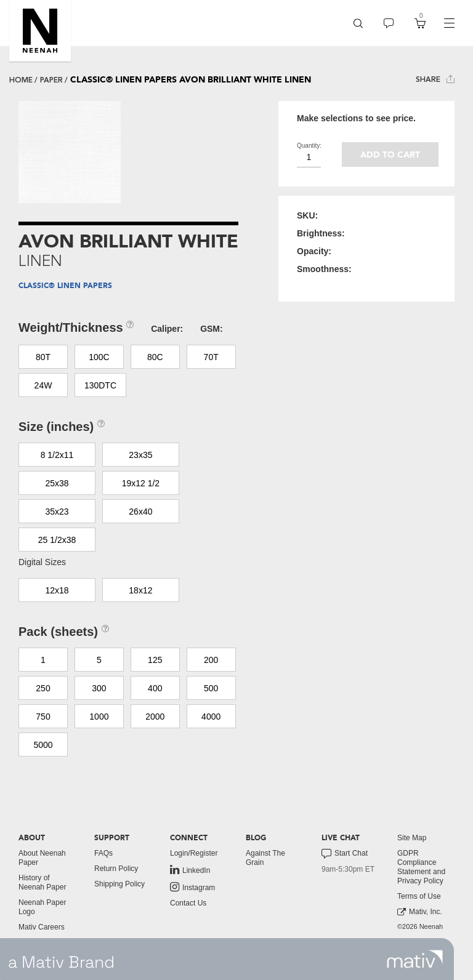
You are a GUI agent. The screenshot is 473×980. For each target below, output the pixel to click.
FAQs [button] (103, 853)
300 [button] (99, 688)
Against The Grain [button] (265, 858)
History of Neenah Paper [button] (42, 882)
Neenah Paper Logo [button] (42, 907)
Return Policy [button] (116, 869)
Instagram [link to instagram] (192, 887)
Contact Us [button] (188, 903)
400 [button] (155, 688)
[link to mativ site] (415, 959)
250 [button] (43, 688)
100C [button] (99, 357)
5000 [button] (43, 745)
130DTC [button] (100, 385)
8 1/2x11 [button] (57, 455)
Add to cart (390, 155)
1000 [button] (99, 717)
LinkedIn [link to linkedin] (190, 870)
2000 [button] (155, 717)
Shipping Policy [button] (119, 884)
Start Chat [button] (345, 854)
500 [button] (211, 688)
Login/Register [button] (194, 853)
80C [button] (155, 357)
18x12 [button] (140, 590)
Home (21, 80)
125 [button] (155, 660)
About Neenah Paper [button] (42, 858)
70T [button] (211, 357)
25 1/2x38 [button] (57, 540)
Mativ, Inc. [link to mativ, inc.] (420, 912)
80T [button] (43, 357)
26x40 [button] (140, 512)
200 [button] (211, 660)
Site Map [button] (412, 838)
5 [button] (99, 660)
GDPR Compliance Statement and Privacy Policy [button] (421, 867)
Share (435, 79)
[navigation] (449, 23)
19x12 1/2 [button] (141, 483)
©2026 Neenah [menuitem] (420, 926)
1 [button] (43, 660)
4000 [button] (211, 717)
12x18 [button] (57, 590)
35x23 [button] (57, 512)
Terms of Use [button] (419, 896)
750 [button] (43, 717)
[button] (40, 31)
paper (51, 80)
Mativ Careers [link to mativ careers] (42, 927)
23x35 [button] (140, 455)
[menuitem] (358, 23)
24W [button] (43, 385)
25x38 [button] (57, 483)
